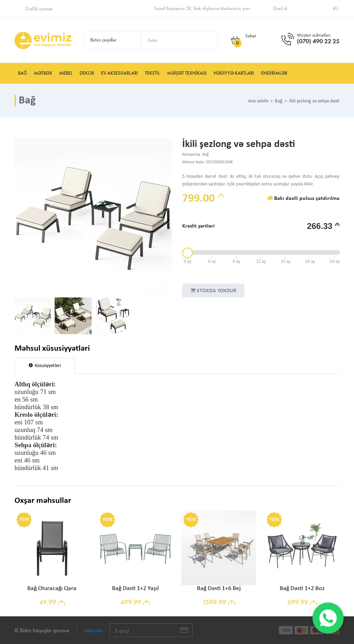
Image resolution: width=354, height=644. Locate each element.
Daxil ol (280, 8)
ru (336, 8)
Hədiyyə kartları (234, 73)
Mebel (66, 73)
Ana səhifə (258, 101)
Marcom (94, 630)
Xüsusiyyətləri (45, 366)
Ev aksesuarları (119, 73)
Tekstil (152, 73)
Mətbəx (43, 73)
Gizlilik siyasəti (39, 9)
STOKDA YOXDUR (213, 291)
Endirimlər (274, 73)
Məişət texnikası (187, 73)
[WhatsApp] (328, 618)
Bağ (22, 73)
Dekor (87, 73)
